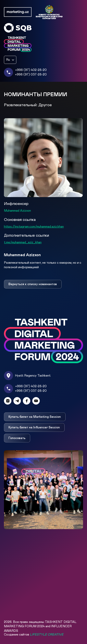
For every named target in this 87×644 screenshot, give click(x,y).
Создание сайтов (34, 635)
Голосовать (17, 438)
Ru (8, 60)
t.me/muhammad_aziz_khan (23, 242)
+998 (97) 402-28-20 (31, 70)
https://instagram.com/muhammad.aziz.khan (34, 227)
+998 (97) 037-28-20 (31, 74)
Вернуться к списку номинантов (33, 284)
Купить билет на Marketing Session (35, 417)
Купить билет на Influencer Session (34, 427)
